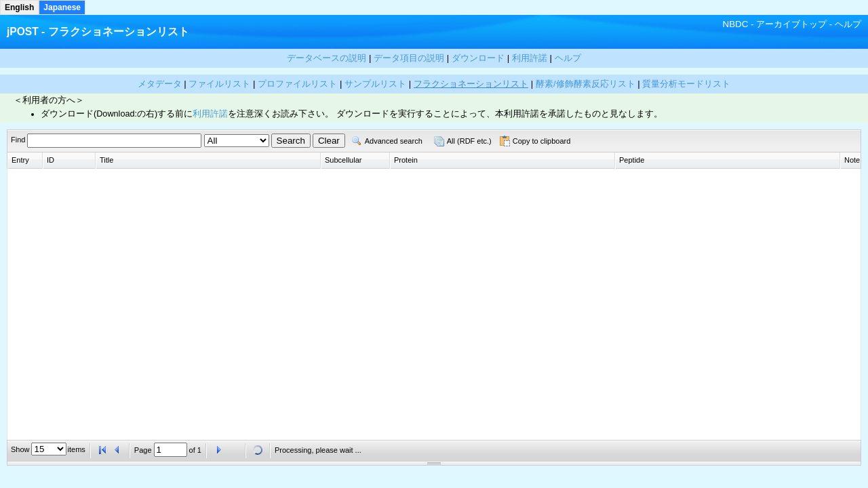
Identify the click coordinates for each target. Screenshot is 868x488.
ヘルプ (848, 24)
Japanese (62, 7)
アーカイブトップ (791, 24)
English (19, 7)
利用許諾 (210, 114)
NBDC (736, 24)
